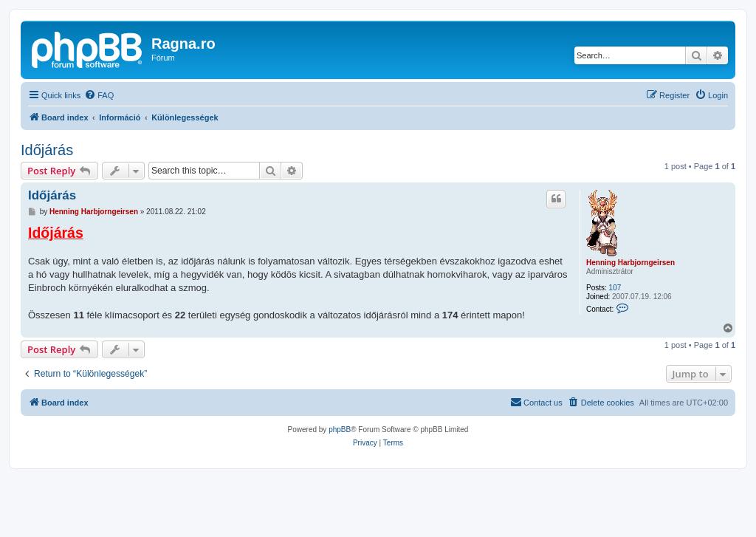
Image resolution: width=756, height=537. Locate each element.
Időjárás (47, 150)
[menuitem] (99, 95)
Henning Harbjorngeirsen (630, 263)
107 (615, 288)
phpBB (340, 430)
